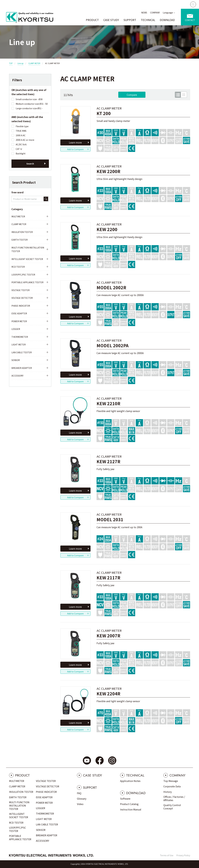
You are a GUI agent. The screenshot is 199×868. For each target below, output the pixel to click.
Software (125, 799)
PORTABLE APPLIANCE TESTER (27, 282)
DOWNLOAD (167, 20)
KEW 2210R (108, 403)
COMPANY (155, 13)
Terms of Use (167, 855)
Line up (21, 63)
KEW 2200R (108, 171)
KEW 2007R (108, 636)
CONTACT (190, 20)
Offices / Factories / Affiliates (174, 798)
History (168, 792)
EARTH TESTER (20, 240)
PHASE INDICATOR (21, 306)
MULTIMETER (18, 216)
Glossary (82, 799)
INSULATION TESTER (22, 232)
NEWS (144, 13)
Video (80, 804)
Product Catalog (129, 804)
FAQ (79, 793)
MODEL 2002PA (113, 345)
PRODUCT (92, 20)
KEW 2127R (108, 461)
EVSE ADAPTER (19, 313)
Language (168, 13)
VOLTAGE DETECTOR (22, 298)
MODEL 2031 (110, 519)
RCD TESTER (18, 267)
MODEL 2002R (111, 287)
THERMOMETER (20, 337)
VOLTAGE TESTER (21, 290)
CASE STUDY (111, 20)
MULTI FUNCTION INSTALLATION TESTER (28, 249)
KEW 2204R (108, 694)
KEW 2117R (108, 578)
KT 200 (104, 113)
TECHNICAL (148, 20)
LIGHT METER (19, 345)
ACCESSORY (17, 376)
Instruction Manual (131, 809)
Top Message (171, 781)
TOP (11, 63)
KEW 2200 (107, 229)
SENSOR (16, 360)
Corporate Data (172, 786)
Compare (132, 95)
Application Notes (130, 781)
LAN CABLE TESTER (22, 352)
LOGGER (16, 329)
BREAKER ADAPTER (22, 368)
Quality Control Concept (172, 807)
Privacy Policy (183, 855)
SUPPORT (130, 20)
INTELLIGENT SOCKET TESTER (27, 259)
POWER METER (19, 321)
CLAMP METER (34, 63)
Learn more (75, 142)
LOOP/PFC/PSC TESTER (23, 275)
